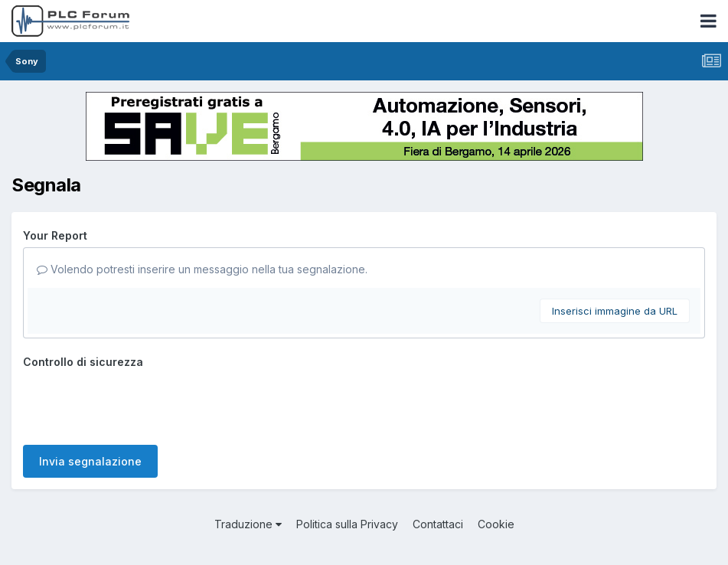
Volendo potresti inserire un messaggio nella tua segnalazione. (202, 269)
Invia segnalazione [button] (90, 461)
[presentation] (139, 403)
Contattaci (438, 524)
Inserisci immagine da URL (615, 311)
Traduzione (248, 524)
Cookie (496, 524)
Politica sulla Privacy (347, 524)
